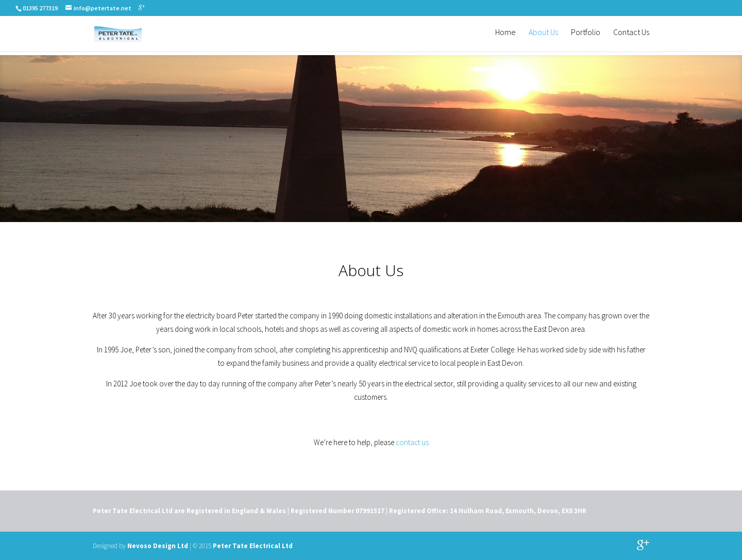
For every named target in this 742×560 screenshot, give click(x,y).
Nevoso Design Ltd (158, 546)
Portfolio (586, 36)
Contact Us (631, 36)
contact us (412, 442)
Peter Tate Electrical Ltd (253, 546)
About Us (543, 36)
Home (505, 36)
